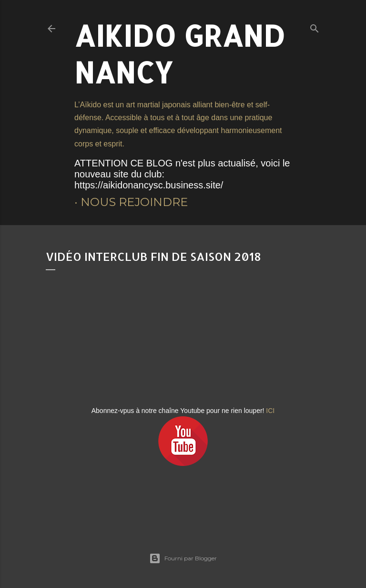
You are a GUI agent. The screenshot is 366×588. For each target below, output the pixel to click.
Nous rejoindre (134, 202)
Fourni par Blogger (183, 558)
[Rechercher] (315, 26)
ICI (270, 411)
